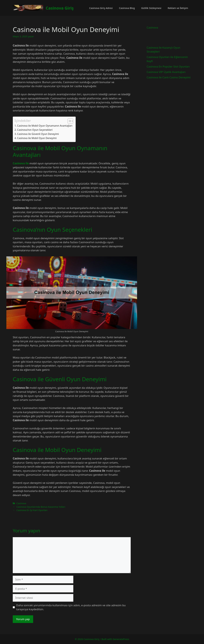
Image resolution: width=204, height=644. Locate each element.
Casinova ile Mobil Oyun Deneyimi (37, 138)
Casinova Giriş (60, 8)
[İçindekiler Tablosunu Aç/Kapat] (69, 121)
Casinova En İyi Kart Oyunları (32, 510)
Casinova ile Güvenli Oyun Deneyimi (38, 134)
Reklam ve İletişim (178, 8)
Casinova (21, 503)
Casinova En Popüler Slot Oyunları (168, 66)
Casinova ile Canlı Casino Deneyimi (169, 77)
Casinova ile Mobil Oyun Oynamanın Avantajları (45, 126)
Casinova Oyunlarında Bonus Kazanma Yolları (41, 507)
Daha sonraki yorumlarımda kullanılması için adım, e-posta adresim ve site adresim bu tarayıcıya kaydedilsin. (71, 607)
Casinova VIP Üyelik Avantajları (166, 72)
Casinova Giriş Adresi (101, 8)
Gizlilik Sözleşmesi (151, 8)
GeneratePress (121, 639)
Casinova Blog (127, 8)
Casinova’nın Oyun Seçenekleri (35, 130)
